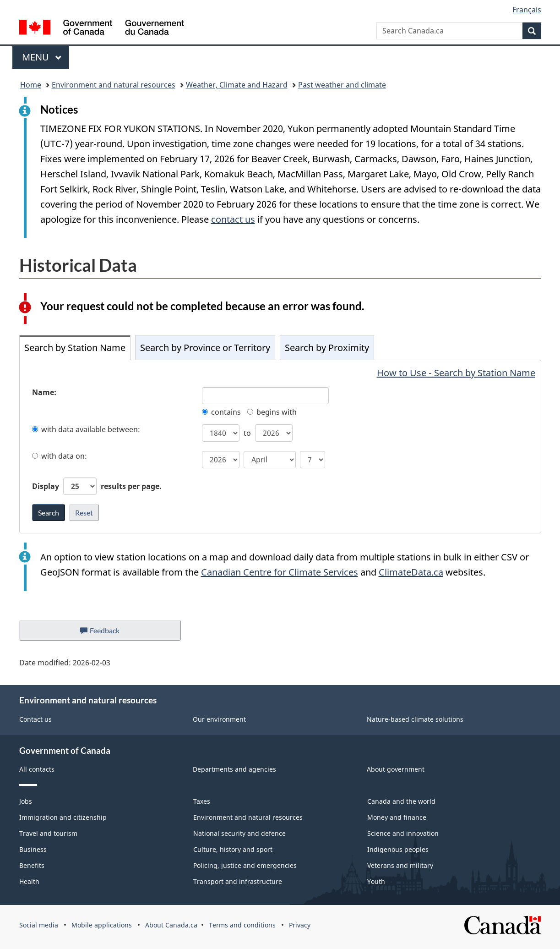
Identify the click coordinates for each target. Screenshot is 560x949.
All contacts (37, 769)
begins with (272, 412)
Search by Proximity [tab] (327, 348)
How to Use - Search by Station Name (456, 373)
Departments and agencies (234, 769)
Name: (44, 392)
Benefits (32, 865)
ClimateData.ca (411, 572)
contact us (233, 219)
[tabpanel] (280, 447)
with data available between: (86, 429)
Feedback (109, 633)
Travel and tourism (48, 833)
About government (396, 769)
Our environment (219, 719)
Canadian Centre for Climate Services (280, 572)
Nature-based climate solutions (415, 719)
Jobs (26, 801)
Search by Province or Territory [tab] (205, 348)
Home (31, 85)
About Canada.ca (171, 925)
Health (29, 881)
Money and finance (397, 817)
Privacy (300, 925)
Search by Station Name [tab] (75, 348)
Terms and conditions (242, 925)
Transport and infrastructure (238, 881)
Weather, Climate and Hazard (237, 85)
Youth (376, 881)
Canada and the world (401, 801)
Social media (39, 925)
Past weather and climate (342, 85)
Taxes (202, 801)
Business (33, 849)
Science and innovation (403, 833)
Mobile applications (102, 925)
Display (97, 486)
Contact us (35, 719)
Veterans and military (400, 865)
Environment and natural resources (114, 85)
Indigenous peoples (398, 849)
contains (221, 412)
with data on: (60, 456)
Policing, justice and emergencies (245, 865)
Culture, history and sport (233, 849)
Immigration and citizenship (63, 817)
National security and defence (239, 833)
